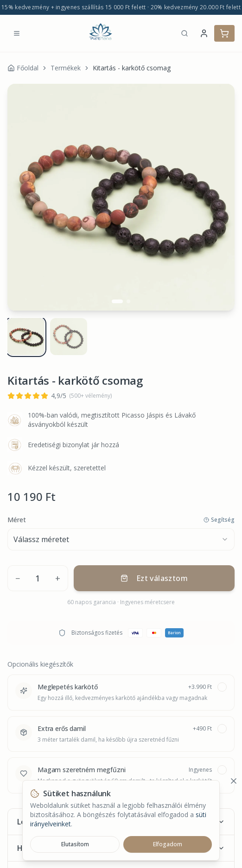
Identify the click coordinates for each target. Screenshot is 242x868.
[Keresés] (185, 33)
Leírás (121, 818)
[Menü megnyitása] (17, 33)
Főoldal (23, 68)
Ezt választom (154, 575)
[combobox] (121, 536)
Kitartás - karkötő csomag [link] (132, 68)
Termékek (66, 68)
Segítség (219, 516)
